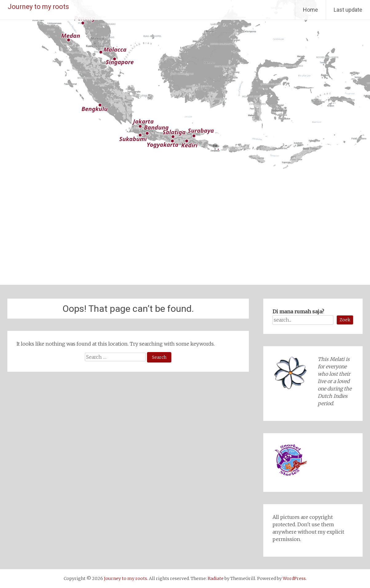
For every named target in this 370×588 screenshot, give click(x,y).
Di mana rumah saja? (298, 312)
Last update (348, 10)
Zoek (345, 320)
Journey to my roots (38, 7)
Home (310, 10)
